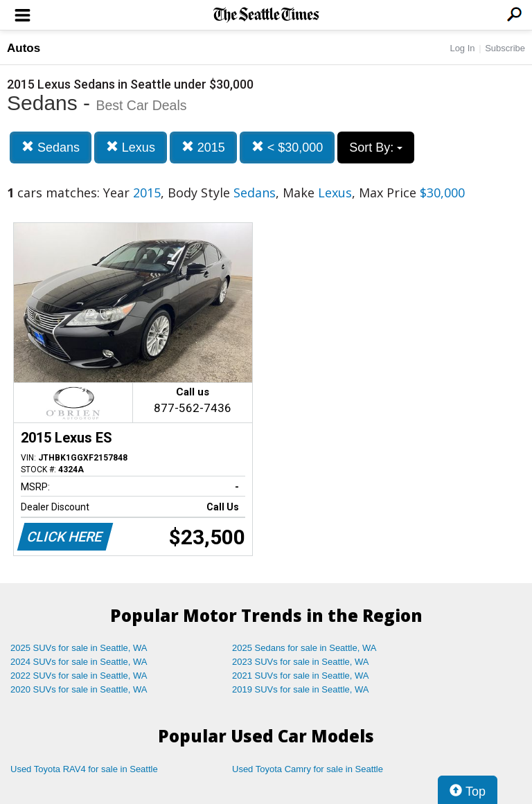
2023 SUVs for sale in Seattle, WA (301, 662)
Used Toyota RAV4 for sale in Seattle (84, 769)
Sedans (51, 147)
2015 (203, 147)
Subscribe (505, 48)
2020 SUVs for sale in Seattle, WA (79, 689)
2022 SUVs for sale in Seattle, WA (79, 676)
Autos (24, 48)
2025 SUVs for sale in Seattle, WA (79, 648)
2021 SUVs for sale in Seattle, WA (301, 676)
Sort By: (376, 148)
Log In (462, 48)
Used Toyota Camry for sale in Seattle (308, 769)
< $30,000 (287, 147)
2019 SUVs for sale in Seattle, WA (301, 689)
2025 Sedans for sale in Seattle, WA (304, 648)
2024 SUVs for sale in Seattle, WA (79, 662)
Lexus (131, 147)
